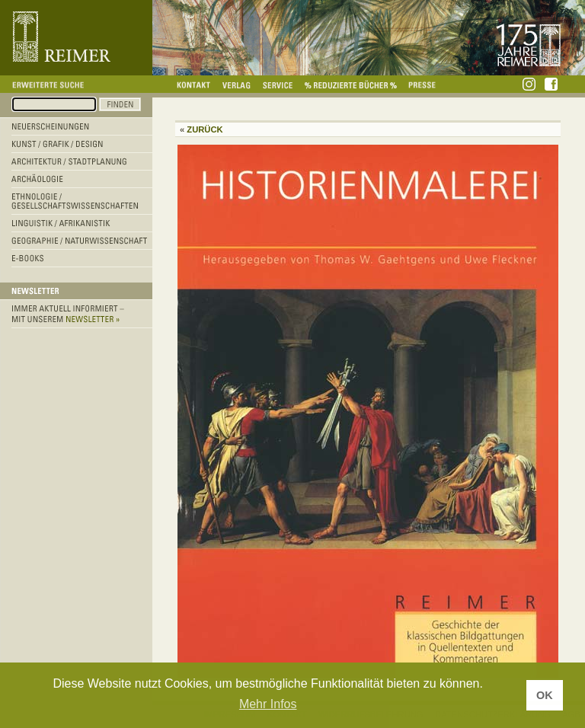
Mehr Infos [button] (268, 704)
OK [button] (545, 695)
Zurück (205, 129)
